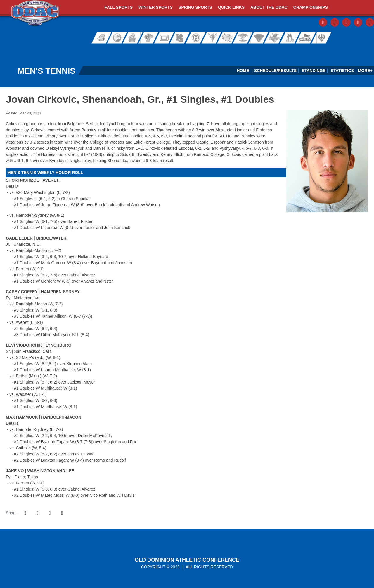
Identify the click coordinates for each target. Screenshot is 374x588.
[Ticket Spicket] (302, 51)
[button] (62, 513)
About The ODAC (269, 7)
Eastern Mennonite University (132, 38)
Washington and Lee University (327, 38)
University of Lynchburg (213, 38)
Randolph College (228, 38)
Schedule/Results (275, 71)
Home (243, 71)
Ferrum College (148, 38)
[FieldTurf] (0, 51)
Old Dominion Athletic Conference (187, 560)
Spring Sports (195, 7)
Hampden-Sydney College (181, 38)
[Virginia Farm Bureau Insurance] (226, 51)
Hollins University (198, 38)
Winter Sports (156, 7)
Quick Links (231, 7)
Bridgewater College (116, 38)
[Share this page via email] (50, 513)
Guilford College (165, 38)
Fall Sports (119, 7)
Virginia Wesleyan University (306, 38)
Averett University (99, 38)
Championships (311, 7)
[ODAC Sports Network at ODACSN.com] (76, 51)
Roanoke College (258, 38)
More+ (365, 71)
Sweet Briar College (287, 38)
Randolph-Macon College (243, 38)
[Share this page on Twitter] (37, 513)
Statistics (342, 71)
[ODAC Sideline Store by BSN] (151, 51)
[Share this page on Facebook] (25, 513)
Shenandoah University (273, 38)
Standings (314, 71)
